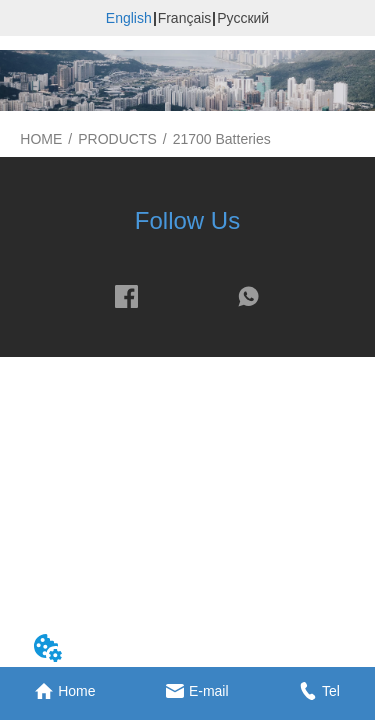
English (129, 18)
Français (185, 18)
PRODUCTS (117, 139)
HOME (41, 139)
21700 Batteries (222, 139)
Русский (243, 18)
